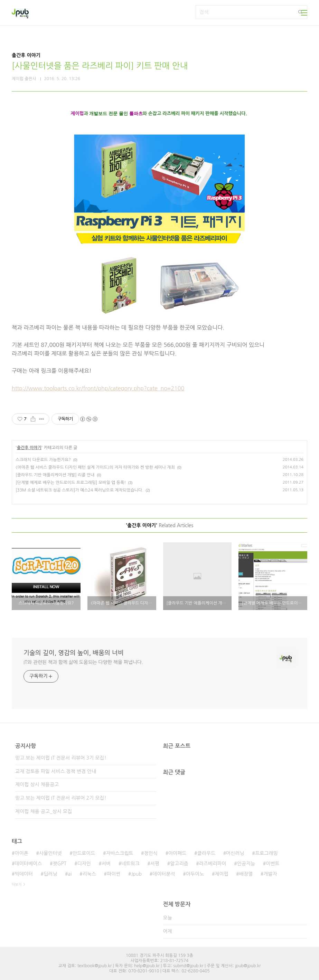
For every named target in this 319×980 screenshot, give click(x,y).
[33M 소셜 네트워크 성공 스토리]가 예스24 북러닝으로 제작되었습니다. (79, 490)
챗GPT (59, 864)
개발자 (270, 874)
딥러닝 (50, 874)
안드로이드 (84, 853)
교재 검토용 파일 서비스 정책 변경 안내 (56, 771)
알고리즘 (179, 864)
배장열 (246, 874)
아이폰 (21, 853)
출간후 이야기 (29, 448)
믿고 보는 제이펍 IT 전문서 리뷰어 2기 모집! (61, 798)
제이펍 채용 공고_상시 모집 (44, 811)
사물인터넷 (50, 853)
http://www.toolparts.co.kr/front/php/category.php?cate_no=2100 (98, 388)
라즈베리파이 (213, 864)
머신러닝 (235, 853)
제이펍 (221, 874)
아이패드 (177, 853)
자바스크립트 (120, 853)
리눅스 (89, 874)
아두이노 (195, 874)
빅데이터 (24, 874)
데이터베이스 (28, 864)
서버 (106, 864)
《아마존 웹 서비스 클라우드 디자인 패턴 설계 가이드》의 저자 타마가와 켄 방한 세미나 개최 (95, 467)
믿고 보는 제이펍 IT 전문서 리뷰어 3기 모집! (61, 758)
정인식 (151, 853)
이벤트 (273, 864)
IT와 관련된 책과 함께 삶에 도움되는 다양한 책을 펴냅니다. (83, 662)
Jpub (136, 874)
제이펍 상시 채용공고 (37, 784)
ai (70, 874)
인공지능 (246, 864)
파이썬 (114, 874)
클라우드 (207, 853)
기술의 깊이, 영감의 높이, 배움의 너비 (74, 653)
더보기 (17, 884)
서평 (155, 864)
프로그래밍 (266, 853)
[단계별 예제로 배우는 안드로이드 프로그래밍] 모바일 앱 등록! (71, 483)
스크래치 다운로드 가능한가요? (43, 460)
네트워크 (130, 864)
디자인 (84, 864)
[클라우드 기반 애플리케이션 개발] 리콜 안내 (55, 475)
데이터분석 (164, 874)
